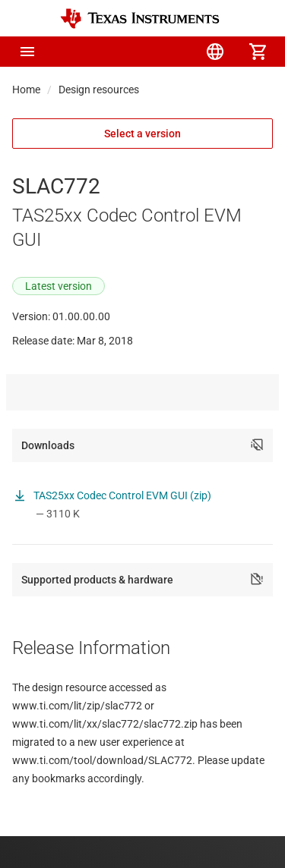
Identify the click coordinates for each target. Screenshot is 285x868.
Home (26, 90)
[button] (27, 52)
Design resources (99, 90)
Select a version (142, 134)
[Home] (140, 19)
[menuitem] (130, 52)
